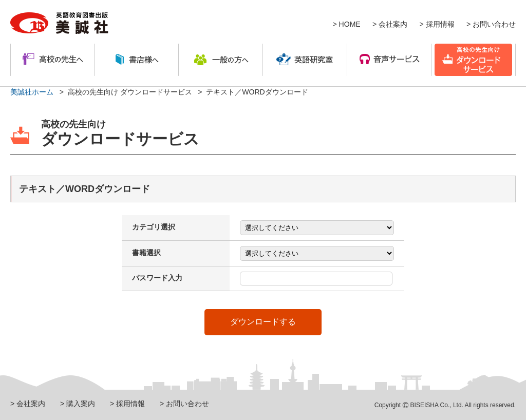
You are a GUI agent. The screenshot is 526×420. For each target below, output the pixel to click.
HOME (350, 24)
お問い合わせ (494, 24)
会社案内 (393, 24)
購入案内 (81, 404)
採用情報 (440, 24)
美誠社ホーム (32, 92)
